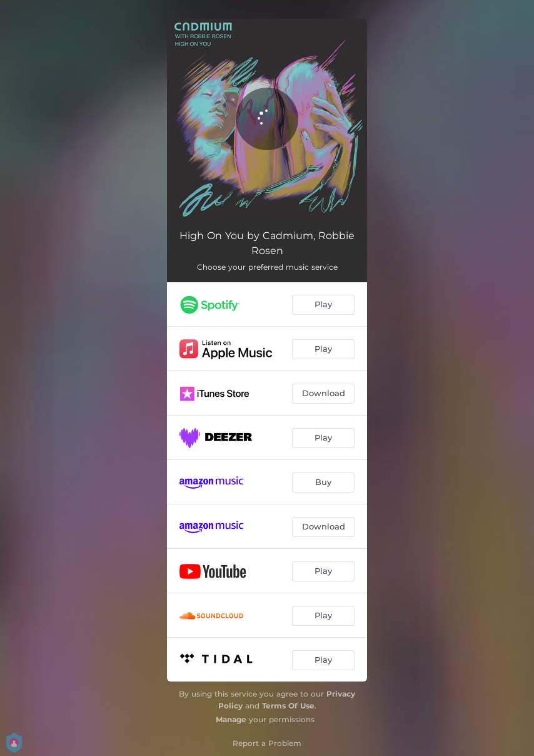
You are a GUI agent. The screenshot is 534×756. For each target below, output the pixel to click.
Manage (231, 719)
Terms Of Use (288, 706)
